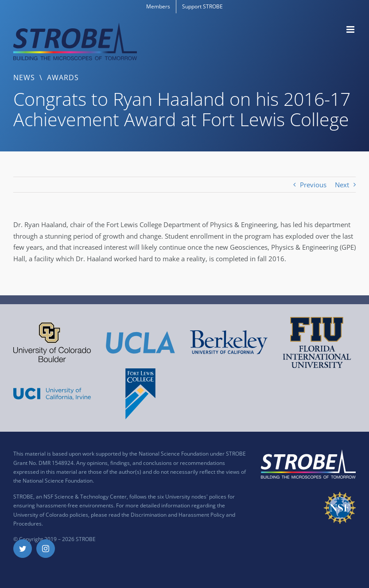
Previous (313, 185)
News (24, 77)
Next (342, 185)
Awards (63, 77)
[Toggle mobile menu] (351, 29)
